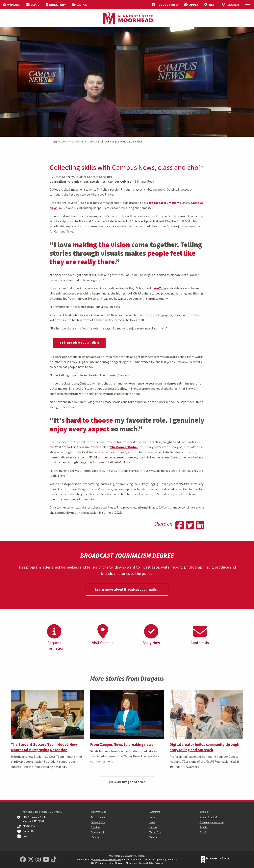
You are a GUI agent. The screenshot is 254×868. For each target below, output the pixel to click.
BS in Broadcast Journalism (79, 343)
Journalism (78, 142)
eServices (96, 837)
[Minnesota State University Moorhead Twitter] (31, 860)
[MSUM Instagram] (38, 860)
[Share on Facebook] (180, 526)
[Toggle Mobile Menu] (248, 5)
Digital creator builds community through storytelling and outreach (204, 747)
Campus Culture (120, 182)
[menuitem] (11, 5)
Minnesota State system (107, 860)
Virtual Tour (155, 832)
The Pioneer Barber (124, 447)
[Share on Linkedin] (200, 526)
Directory (96, 827)
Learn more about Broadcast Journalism (127, 589)
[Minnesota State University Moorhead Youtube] (46, 860)
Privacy (159, 863)
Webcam (154, 837)
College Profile (98, 822)
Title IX (203, 832)
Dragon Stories (60, 142)
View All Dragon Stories (127, 782)
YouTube (160, 288)
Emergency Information (212, 822)
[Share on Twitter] (190, 526)
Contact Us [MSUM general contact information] (28, 831)
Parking (153, 827)
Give (25, 836)
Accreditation (98, 817)
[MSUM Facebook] (23, 860)
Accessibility (146, 863)
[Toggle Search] (230, 5)
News (152, 822)
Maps (152, 817)
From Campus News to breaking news (122, 745)
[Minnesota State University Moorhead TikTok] (54, 860)
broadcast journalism (164, 203)
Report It (204, 827)
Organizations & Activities (87, 182)
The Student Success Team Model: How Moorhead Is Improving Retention (44, 747)
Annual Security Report (211, 817)
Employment (97, 832)
